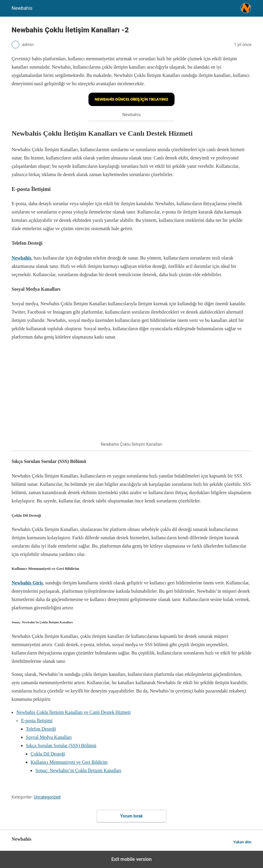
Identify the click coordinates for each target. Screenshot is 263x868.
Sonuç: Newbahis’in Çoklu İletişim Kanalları (78, 770)
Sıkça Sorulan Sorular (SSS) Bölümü (61, 746)
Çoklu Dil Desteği (48, 754)
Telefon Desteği (41, 729)
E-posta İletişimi (37, 721)
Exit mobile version (131, 859)
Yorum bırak (131, 816)
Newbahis (22, 258)
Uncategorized (47, 797)
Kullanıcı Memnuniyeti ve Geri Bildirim (69, 762)
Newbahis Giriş (27, 583)
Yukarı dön (242, 842)
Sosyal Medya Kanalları (49, 737)
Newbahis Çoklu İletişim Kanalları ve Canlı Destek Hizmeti (73, 712)
